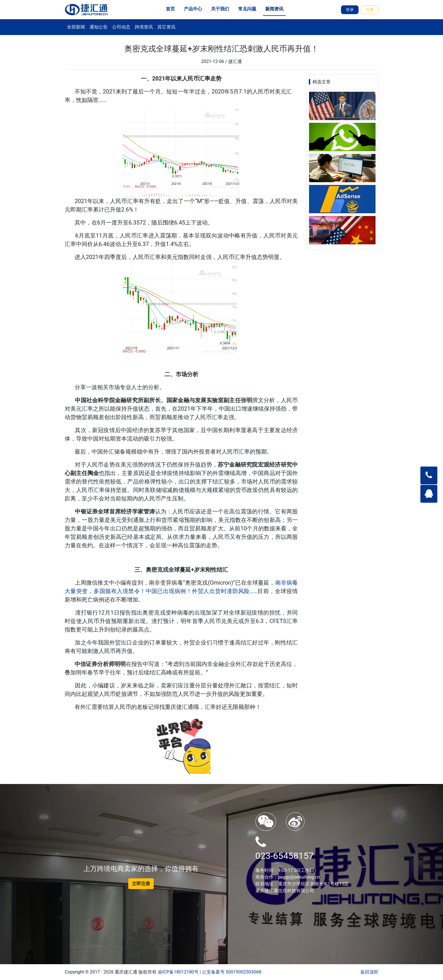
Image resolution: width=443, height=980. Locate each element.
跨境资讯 (144, 27)
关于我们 (220, 9)
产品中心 (193, 9)
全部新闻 (76, 27)
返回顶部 (369, 972)
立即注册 (141, 884)
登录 (350, 10)
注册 (370, 10)
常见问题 (247, 9)
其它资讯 (166, 27)
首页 (170, 9)
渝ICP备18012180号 (178, 972)
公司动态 (121, 27)
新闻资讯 (274, 9)
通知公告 (99, 27)
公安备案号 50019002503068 (232, 972)
